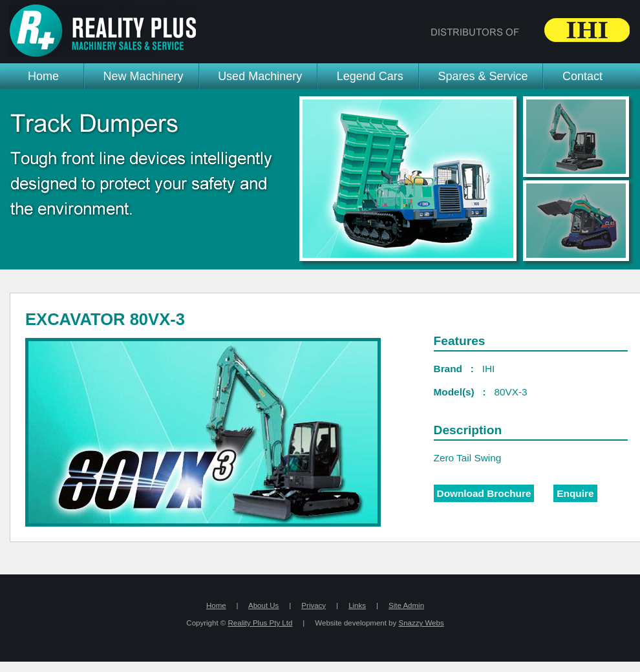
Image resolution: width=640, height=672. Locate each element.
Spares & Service (483, 76)
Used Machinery (260, 76)
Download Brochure (484, 493)
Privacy (314, 605)
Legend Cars (370, 76)
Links (357, 605)
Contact (582, 76)
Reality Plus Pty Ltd (261, 623)
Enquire (575, 493)
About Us (263, 605)
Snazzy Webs (421, 623)
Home (43, 76)
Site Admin (406, 605)
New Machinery (144, 76)
